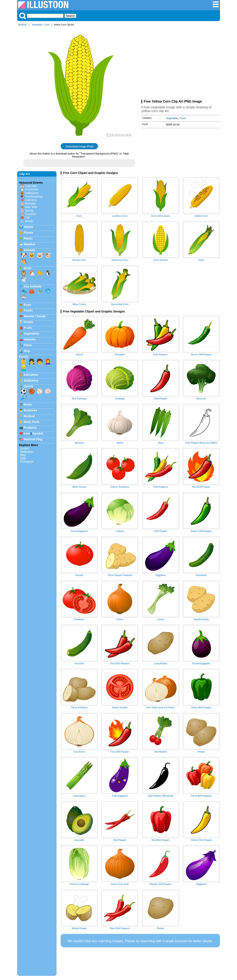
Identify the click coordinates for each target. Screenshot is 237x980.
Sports (29, 386)
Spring (29, 211)
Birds (28, 268)
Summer (30, 214)
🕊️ (24, 279)
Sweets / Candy (35, 316)
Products (30, 428)
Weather (30, 244)
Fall (27, 218)
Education (31, 375)
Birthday (30, 203)
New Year (31, 207)
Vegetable (37, 25)
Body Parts (32, 422)
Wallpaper (27, 452)
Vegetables (32, 334)
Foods (28, 310)
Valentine (31, 200)
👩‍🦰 (48, 361)
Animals (29, 250)
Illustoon (23, 25)
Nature (29, 227)
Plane (28, 345)
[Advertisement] (181, 64)
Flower (29, 233)
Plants (28, 238)
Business (30, 410)
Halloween (32, 193)
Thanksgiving (33, 196)
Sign (23, 458)
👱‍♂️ (24, 368)
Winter (29, 221)
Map (23, 455)
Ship (27, 351)
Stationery (31, 381)
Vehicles (30, 339)
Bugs (28, 305)
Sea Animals (33, 286)
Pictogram (27, 462)
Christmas (32, 189)
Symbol (38, 433)
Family (24, 357)
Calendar (31, 186)
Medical (29, 416)
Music (28, 404)
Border (25, 448)
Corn (47, 25)
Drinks (28, 322)
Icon (27, 433)
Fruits (28, 328)
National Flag (33, 439)
